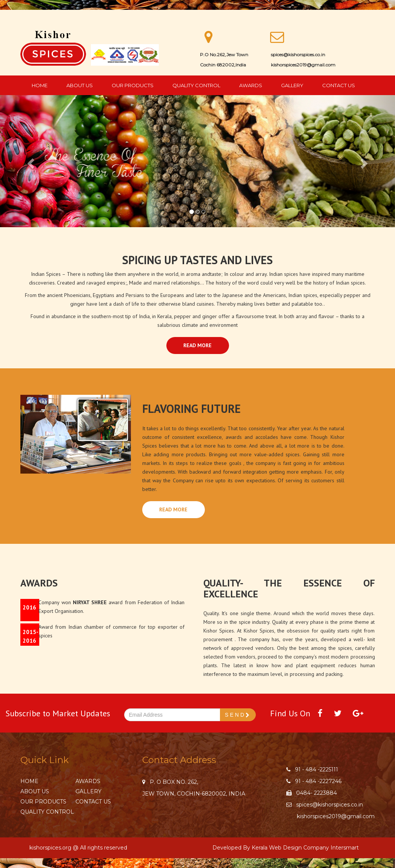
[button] (30, 161)
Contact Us (339, 85)
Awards (251, 85)
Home (40, 85)
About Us (80, 85)
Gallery (292, 85)
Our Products (133, 85)
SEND (238, 715)
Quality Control (196, 85)
